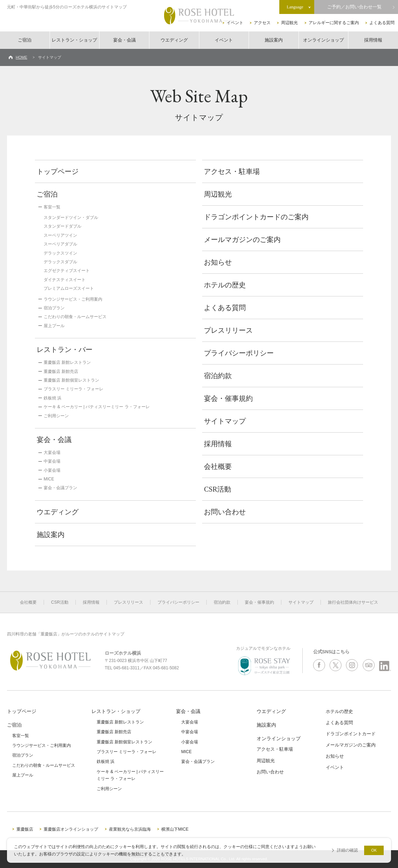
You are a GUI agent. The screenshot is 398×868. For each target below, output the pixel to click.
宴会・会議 (124, 40)
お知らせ (218, 262)
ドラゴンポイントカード (351, 734)
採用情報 (373, 40)
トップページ (58, 171)
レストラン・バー (65, 350)
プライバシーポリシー (239, 353)
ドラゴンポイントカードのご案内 (256, 217)
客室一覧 (52, 207)
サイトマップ (225, 421)
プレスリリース (228, 330)
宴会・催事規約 (228, 398)
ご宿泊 (25, 40)
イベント (235, 23)
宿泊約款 (218, 376)
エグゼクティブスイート (67, 271)
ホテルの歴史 (225, 285)
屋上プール (54, 326)
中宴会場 (52, 461)
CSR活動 (218, 489)
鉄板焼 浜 (53, 398)
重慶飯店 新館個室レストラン (71, 380)
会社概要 (218, 466)
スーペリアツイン (60, 235)
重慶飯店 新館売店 (61, 372)
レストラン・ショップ (74, 40)
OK (374, 850)
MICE (49, 479)
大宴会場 (52, 453)
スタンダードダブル (62, 226)
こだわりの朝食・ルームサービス (75, 317)
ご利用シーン (56, 416)
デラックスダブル (60, 262)
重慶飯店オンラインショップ (71, 829)
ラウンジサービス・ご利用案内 (73, 299)
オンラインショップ (323, 40)
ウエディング (174, 40)
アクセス (262, 23)
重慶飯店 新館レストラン (67, 362)
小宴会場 (52, 470)
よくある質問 (382, 23)
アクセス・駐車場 (232, 171)
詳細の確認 (347, 850)
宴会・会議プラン (60, 488)
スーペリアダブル (60, 244)
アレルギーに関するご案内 (334, 23)
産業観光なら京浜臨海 (130, 829)
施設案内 (274, 40)
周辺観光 (289, 23)
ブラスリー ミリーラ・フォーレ (73, 389)
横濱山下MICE (175, 829)
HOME (21, 57)
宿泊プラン (54, 308)
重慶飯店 (25, 829)
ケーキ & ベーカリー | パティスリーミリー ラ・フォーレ (97, 407)
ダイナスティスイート (65, 280)
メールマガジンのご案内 (242, 240)
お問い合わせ (225, 512)
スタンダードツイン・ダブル (71, 218)
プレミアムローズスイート (69, 288)
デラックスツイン (60, 253)
